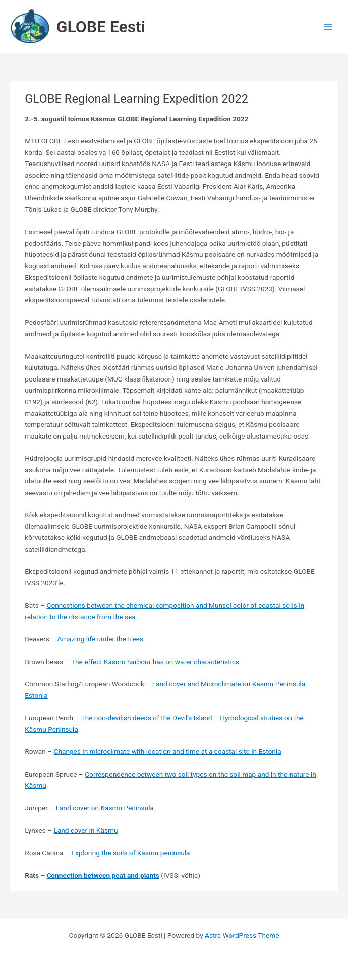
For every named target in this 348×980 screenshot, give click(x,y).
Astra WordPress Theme (242, 935)
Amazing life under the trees (100, 639)
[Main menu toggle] (328, 26)
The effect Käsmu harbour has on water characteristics (155, 662)
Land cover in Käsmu (85, 830)
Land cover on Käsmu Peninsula (105, 808)
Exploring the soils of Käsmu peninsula (130, 853)
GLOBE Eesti (101, 27)
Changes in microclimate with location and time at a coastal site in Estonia (168, 751)
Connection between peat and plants (103, 875)
